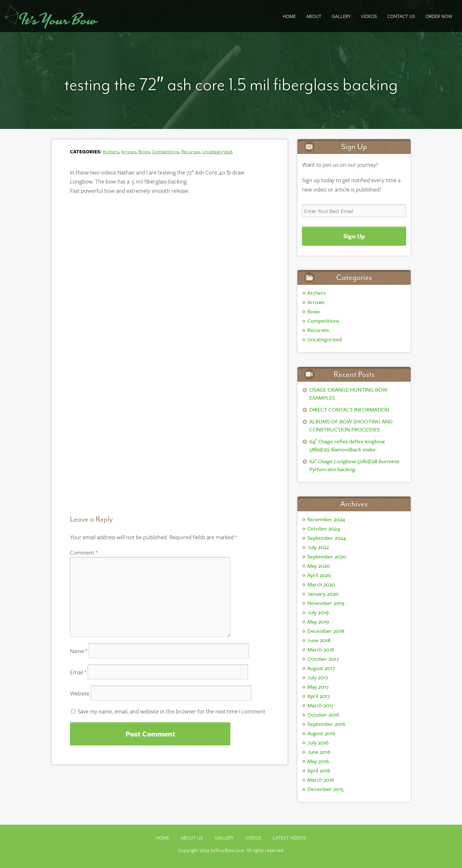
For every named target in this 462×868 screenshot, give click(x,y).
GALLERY (341, 16)
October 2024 (324, 528)
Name (79, 651)
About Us (192, 838)
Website (80, 693)
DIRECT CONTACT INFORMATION (349, 409)
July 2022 (318, 547)
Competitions (165, 151)
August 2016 (321, 733)
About (314, 16)
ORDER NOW (439, 16)
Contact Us (401, 16)
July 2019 (318, 612)
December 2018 (326, 631)
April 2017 (319, 696)
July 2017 (318, 677)
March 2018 (321, 649)
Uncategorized (217, 151)
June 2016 (319, 752)
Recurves (191, 151)
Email (78, 672)
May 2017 (318, 687)
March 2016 (321, 780)
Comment (84, 552)
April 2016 (319, 770)
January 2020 (323, 594)
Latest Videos (289, 838)
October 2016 (323, 715)
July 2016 (318, 742)
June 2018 (319, 640)
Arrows (128, 151)
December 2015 (325, 789)
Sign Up (354, 236)
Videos (369, 16)
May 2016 (318, 761)
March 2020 (321, 584)
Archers (111, 151)
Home (289, 16)
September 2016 (326, 724)
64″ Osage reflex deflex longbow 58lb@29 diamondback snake (347, 445)
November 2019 (326, 603)
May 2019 (318, 621)
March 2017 (321, 705)
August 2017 (321, 668)
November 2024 (326, 519)
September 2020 (327, 556)
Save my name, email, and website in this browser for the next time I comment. (172, 711)
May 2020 (319, 566)
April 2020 (319, 575)
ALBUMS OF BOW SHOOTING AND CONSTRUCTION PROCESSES (351, 425)
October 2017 (323, 659)
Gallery (224, 838)
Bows (144, 151)
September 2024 (327, 538)
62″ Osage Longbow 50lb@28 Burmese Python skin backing (355, 465)
